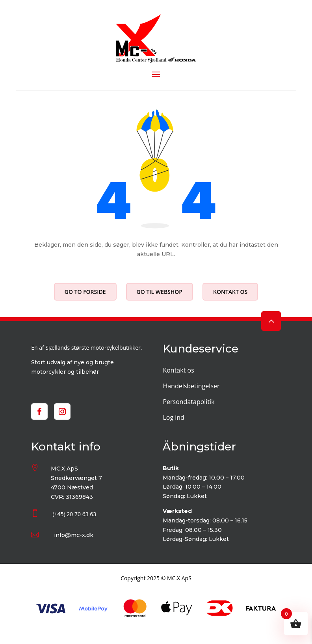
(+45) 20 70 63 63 (74, 514)
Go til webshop (160, 292)
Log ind (173, 417)
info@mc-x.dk (74, 535)
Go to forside (85, 292)
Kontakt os (230, 292)
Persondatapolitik (188, 402)
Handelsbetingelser (191, 386)
